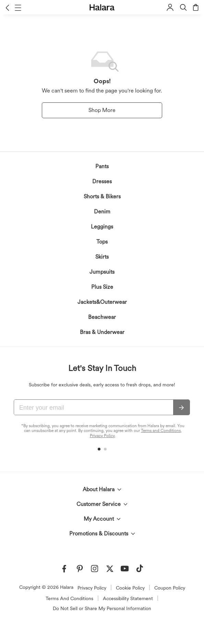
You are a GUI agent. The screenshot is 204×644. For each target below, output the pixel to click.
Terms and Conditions (161, 431)
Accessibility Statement (128, 598)
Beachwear (102, 317)
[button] (7, 8)
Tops (102, 242)
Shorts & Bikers (102, 196)
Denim (102, 212)
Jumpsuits (102, 272)
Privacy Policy (102, 436)
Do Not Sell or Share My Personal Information (102, 608)
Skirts (102, 257)
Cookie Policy (130, 588)
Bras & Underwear (102, 332)
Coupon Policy (170, 588)
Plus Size (102, 287)
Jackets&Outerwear (102, 302)
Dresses (102, 181)
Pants (102, 166)
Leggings (102, 227)
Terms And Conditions (69, 598)
